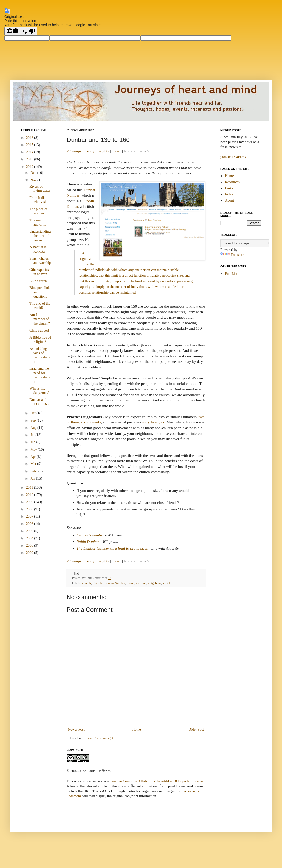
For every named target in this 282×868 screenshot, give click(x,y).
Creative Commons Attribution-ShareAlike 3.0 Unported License (157, 781)
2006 (30, 524)
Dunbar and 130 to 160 (39, 402)
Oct (33, 413)
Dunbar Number (115, 583)
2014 (30, 152)
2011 (30, 487)
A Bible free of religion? (40, 340)
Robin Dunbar (88, 541)
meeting (141, 583)
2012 (30, 167)
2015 (30, 145)
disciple (98, 583)
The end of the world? (40, 306)
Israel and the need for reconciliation (40, 375)
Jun (33, 442)
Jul (33, 435)
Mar (34, 464)
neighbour (154, 583)
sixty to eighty (153, 422)
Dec (34, 173)
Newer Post (76, 730)
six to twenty (91, 422)
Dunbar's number (90, 535)
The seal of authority (38, 222)
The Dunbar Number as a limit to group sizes (112, 548)
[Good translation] (13, 31)
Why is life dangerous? (40, 391)
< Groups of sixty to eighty (88, 151)
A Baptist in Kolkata (38, 249)
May (34, 449)
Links (229, 188)
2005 (30, 531)
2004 (30, 538)
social (166, 583)
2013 (30, 159)
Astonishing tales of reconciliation (40, 355)
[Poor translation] (29, 31)
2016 (30, 138)
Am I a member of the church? (40, 319)
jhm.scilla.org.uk (233, 157)
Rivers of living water (40, 189)
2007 (30, 516)
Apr (33, 457)
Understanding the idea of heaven (40, 236)
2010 (30, 495)
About (230, 200)
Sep (33, 421)
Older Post (196, 730)
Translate (232, 255)
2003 (30, 546)
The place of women (38, 211)
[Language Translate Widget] (246, 243)
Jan (33, 478)
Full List (231, 274)
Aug (34, 428)
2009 (30, 502)
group (131, 583)
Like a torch (38, 281)
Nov (34, 180)
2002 (30, 553)
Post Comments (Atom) (103, 738)
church (87, 583)
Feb (33, 471)
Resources (233, 182)
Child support (39, 330)
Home (137, 730)
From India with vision (39, 200)
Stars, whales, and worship (40, 261)
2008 (30, 509)
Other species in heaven (39, 272)
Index (117, 151)
